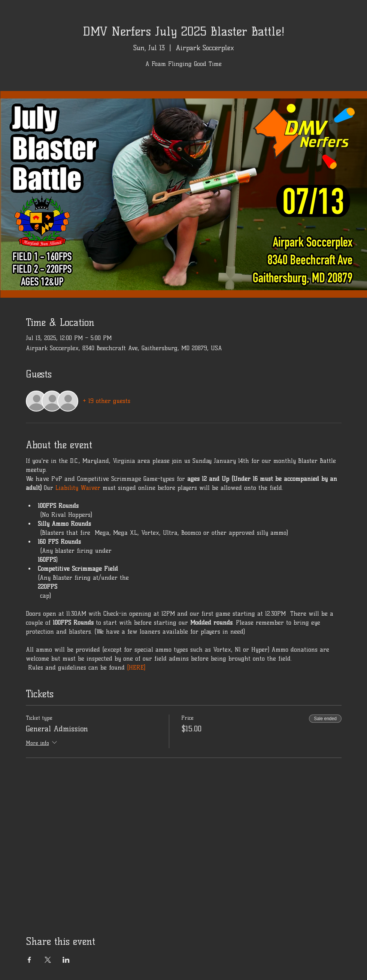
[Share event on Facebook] (29, 960)
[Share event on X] (48, 960)
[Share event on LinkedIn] (66, 960)
